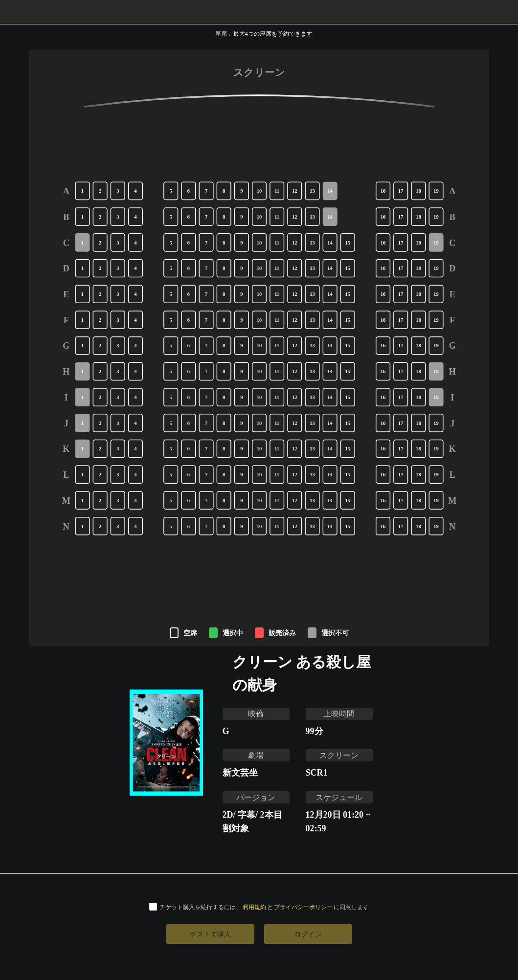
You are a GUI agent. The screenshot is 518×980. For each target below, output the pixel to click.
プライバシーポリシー (303, 907)
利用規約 (254, 907)
